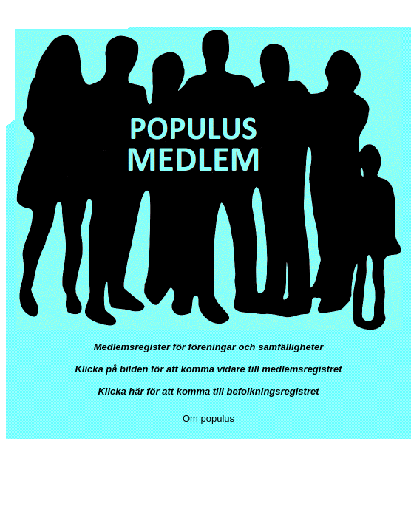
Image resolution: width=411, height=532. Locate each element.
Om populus (208, 419)
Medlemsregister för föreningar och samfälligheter (209, 347)
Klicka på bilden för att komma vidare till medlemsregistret (208, 369)
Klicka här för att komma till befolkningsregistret (208, 391)
